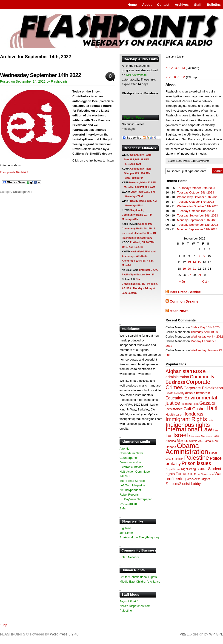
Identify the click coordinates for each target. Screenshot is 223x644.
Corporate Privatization (203, 388)
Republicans (173, 469)
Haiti (212, 408)
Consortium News (131, 453)
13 (189, 262)
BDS (197, 371)
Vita (183, 634)
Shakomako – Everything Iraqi (139, 537)
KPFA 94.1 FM (175, 68)
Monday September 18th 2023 (197, 220)
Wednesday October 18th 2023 (198, 197)
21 (194, 269)
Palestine (197, 458)
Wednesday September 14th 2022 (40, 75)
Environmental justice (191, 400)
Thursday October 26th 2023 (196, 188)
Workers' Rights (198, 479)
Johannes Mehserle (200, 436)
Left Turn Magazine (132, 485)
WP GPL (216, 634)
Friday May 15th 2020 (205, 327)
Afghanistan (179, 371)
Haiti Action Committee (135, 472)
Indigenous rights (188, 425)
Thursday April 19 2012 (206, 332)
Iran (215, 430)
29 (199, 275)
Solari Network (129, 557)
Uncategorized (23, 192)
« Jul (182, 282)
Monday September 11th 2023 (197, 229)
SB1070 (202, 469)
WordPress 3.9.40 (64, 634)
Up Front (195, 474)
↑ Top (4, 625)
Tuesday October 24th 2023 (196, 192)
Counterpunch (129, 458)
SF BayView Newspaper (136, 499)
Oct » (206, 282)
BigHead (125, 528)
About (147, 5)
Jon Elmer (126, 533)
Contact (163, 5)
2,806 (179, 161)
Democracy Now (130, 462)
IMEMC (124, 476)
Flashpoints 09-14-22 (14, 172)
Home (132, 5)
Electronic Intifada (131, 467)
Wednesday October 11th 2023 (198, 206)
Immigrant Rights (186, 419)
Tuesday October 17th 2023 (196, 202)
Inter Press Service (185, 292)
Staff (198, 5)
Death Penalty (175, 393)
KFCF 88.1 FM (175, 77)
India (211, 420)
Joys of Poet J (129, 601)
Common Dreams (184, 301)
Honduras (193, 414)
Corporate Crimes (188, 385)
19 (184, 269)
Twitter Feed (134, 117)
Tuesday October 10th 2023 (196, 211)
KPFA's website (136, 75)
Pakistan (179, 459)
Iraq (169, 436)
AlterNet (125, 449)
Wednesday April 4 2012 (207, 336)
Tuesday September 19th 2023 (197, 215)
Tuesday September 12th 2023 (197, 225)
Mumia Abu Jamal (200, 441)
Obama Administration (187, 449)
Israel (181, 435)
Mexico (183, 441)
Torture (182, 474)
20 (189, 269)
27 (189, 275)
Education (174, 398)
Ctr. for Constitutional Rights (138, 577)
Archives (182, 5)
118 (194, 161)
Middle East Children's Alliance (140, 582)
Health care (174, 414)
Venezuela (207, 474)
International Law (189, 429)
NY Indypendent (130, 490)
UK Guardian (128, 504)
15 (199, 262)
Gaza (205, 403)
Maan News (179, 311)
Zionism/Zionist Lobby (183, 484)
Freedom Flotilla (190, 404)
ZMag (123, 508)
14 (194, 262)
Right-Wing (189, 469)
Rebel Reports (129, 495)
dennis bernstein (197, 393)
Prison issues (196, 463)
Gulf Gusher (195, 409)
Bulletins (214, 5)
